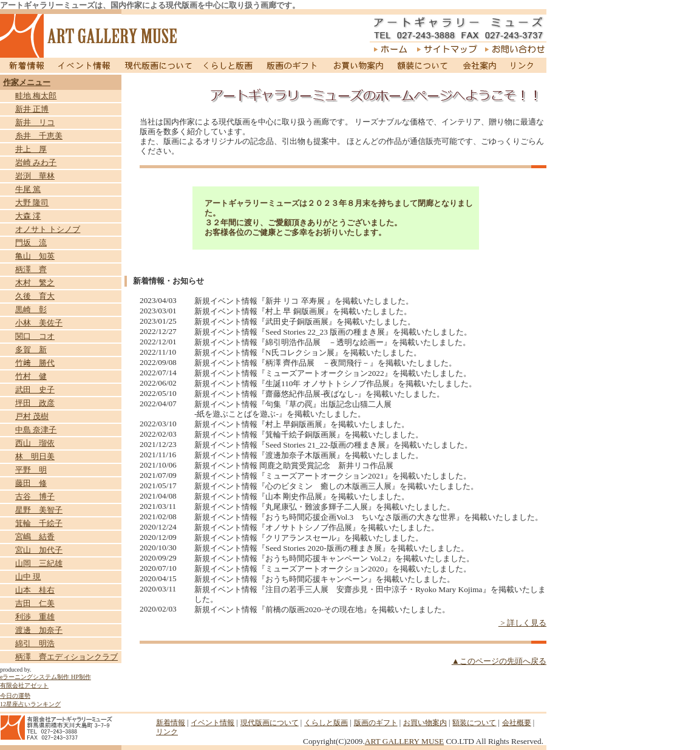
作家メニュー (27, 82)
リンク (525, 65)
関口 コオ (35, 336)
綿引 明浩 (35, 643)
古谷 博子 (35, 496)
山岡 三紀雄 (39, 563)
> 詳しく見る (522, 623)
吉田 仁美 (35, 603)
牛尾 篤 (28, 189)
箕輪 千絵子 (39, 523)
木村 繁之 (35, 283)
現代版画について (158, 65)
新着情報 (25, 65)
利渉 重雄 (35, 617)
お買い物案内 (358, 65)
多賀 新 (31, 349)
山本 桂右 (35, 590)
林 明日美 (35, 456)
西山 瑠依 (35, 443)
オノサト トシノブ (48, 229)
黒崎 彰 (31, 309)
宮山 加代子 (39, 550)
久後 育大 (35, 296)
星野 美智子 (39, 510)
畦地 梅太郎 (36, 96)
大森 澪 (28, 216)
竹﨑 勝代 (35, 363)
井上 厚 (31, 149)
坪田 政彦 (35, 403)
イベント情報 (84, 65)
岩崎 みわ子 (36, 162)
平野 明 (31, 470)
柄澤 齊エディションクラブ (66, 657)
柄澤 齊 (31, 269)
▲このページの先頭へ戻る (499, 661)
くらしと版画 (229, 65)
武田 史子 (35, 390)
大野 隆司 (32, 203)
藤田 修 (31, 483)
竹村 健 (31, 376)
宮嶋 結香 (35, 537)
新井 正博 (32, 109)
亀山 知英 (35, 256)
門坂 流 (31, 243)
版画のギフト (292, 65)
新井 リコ (35, 122)
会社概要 (517, 723)
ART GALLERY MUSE (404, 741)
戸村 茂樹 (32, 416)
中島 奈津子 (36, 430)
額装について (423, 65)
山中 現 (28, 577)
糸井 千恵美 (39, 136)
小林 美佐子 (39, 323)
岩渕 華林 (35, 176)
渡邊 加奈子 (39, 630)
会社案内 (479, 65)
